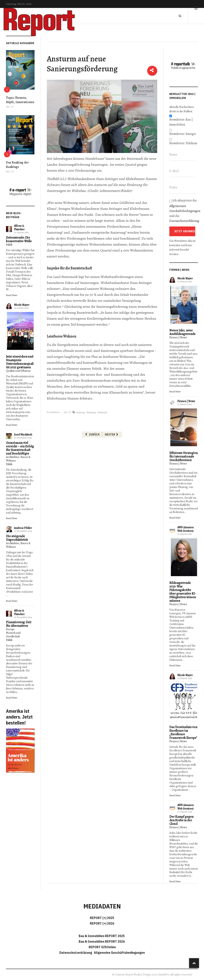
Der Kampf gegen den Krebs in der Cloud (181, 820)
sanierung (80, 412)
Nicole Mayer (22, 305)
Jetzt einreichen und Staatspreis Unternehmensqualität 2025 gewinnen (20, 362)
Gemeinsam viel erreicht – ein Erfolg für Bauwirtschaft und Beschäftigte (20, 448)
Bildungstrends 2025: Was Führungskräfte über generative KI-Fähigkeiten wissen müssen (183, 592)
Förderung (91, 412)
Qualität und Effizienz (18, 371)
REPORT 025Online (102, 947)
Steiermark (102, 412)
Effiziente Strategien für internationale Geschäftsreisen (183, 457)
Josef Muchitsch (23, 435)
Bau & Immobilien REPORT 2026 (102, 941)
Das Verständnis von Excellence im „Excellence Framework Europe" (183, 732)
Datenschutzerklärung (184, 221)
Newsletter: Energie (183, 134)
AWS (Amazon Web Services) (185, 529)
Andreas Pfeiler (23, 528)
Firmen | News (178, 337)
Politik (9, 245)
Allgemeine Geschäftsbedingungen (119, 953)
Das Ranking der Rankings (17, 165)
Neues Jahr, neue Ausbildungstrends (182, 332)
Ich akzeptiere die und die (184, 211)
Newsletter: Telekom (183, 143)
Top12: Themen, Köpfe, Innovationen (20, 100)
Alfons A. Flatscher (19, 228)
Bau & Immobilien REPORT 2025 (102, 936)
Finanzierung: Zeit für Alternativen (19, 624)
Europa (10, 629)
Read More (12, 295)
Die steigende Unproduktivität (17, 538)
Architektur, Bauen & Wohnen (18, 459)
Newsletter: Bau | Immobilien (181, 122)
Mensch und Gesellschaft (13, 635)
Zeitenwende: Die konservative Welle (19, 239)
